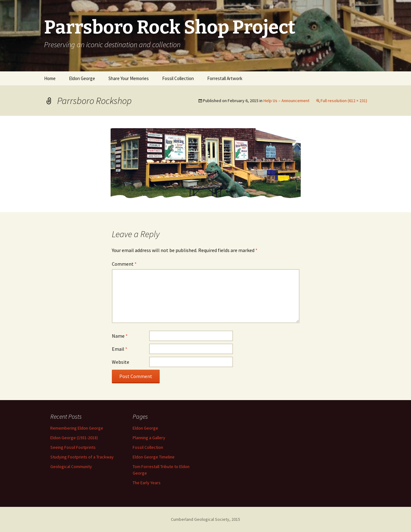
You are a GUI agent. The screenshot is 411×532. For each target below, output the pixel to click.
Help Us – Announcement (286, 101)
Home (50, 78)
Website (121, 362)
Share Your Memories (129, 78)
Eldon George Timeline (154, 457)
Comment (124, 264)
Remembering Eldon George (77, 428)
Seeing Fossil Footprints (73, 447)
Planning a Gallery (149, 438)
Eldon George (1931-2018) (74, 438)
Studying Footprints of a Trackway (82, 457)
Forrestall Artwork (225, 78)
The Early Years (147, 483)
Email (120, 349)
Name (120, 336)
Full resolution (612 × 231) (344, 101)
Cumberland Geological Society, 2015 (205, 519)
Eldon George (82, 78)
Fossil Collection (178, 78)
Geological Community (71, 467)
